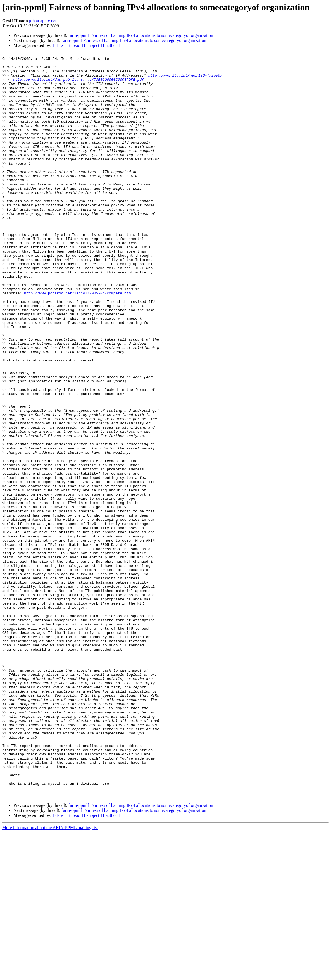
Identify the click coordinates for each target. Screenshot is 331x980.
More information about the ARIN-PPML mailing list (50, 975)
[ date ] (59, 45)
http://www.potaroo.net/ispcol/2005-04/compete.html (78, 341)
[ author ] (111, 45)
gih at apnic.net (43, 21)
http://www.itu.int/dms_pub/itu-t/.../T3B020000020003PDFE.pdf (78, 84)
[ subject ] (93, 45)
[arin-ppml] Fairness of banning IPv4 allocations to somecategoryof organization (141, 35)
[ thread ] (75, 45)
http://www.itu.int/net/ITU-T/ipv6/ (185, 79)
